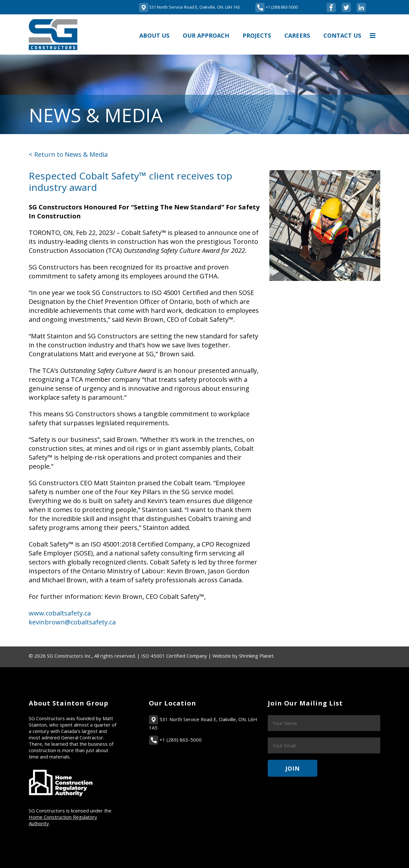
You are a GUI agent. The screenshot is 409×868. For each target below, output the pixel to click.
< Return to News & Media (68, 154)
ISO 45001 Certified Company (174, 656)
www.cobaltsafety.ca (60, 613)
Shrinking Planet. (257, 656)
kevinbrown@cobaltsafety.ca (72, 622)
